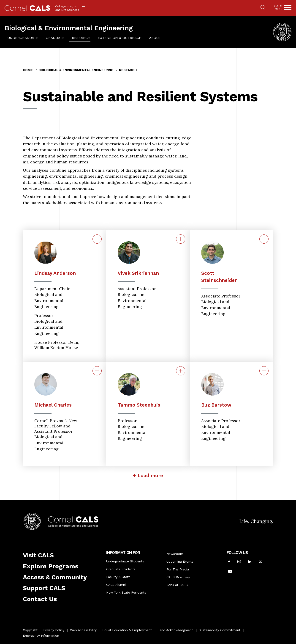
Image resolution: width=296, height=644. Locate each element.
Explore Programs (51, 566)
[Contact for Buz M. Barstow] (264, 371)
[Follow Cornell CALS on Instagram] (239, 562)
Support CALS (44, 588)
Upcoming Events (180, 561)
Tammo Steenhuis (139, 405)
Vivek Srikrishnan (138, 273)
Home (28, 70)
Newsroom (175, 554)
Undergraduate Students (125, 561)
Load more (150, 475)
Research (81, 38)
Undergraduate (23, 38)
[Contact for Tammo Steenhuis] (181, 371)
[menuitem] (22, 38)
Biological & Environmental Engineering (69, 28)
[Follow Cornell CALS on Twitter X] (260, 562)
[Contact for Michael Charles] (97, 371)
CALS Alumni (116, 585)
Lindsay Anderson (55, 273)
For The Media (178, 569)
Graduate (55, 38)
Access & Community (55, 577)
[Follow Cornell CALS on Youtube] (230, 572)
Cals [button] (278, 7)
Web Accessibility (83, 630)
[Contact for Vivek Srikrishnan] (181, 239)
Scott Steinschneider (219, 277)
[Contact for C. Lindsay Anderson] (97, 239)
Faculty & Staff (118, 577)
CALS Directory (178, 577)
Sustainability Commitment (220, 630)
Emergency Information (41, 636)
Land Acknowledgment (175, 630)
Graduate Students (121, 569)
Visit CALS (38, 555)
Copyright (30, 630)
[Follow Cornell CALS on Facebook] (229, 562)
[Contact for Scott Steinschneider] (264, 239)
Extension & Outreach (120, 38)
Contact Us (40, 599)
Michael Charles (53, 405)
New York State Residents (126, 592)
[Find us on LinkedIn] (250, 562)
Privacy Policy (54, 630)
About (155, 38)
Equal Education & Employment (127, 630)
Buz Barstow (216, 405)
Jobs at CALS (177, 585)
